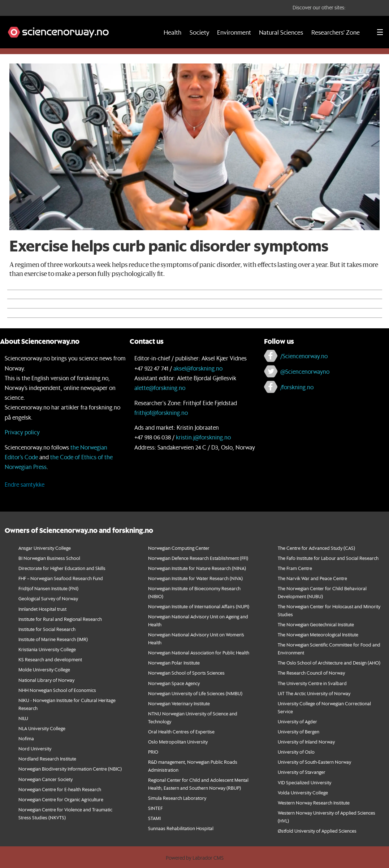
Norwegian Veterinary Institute (179, 703)
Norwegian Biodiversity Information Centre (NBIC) (70, 769)
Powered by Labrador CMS (195, 858)
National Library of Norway (46, 680)
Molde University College (44, 669)
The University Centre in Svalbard (312, 683)
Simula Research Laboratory (177, 798)
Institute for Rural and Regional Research (60, 619)
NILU (23, 718)
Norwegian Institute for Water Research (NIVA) (195, 578)
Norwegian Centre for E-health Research (60, 789)
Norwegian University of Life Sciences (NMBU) (195, 693)
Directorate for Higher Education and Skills (62, 568)
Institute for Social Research (47, 629)
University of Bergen (299, 731)
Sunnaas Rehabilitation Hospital (181, 828)
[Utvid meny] (380, 32)
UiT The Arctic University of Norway (314, 693)
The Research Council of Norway (311, 673)
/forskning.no (297, 387)
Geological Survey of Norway (48, 598)
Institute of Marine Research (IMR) (53, 639)
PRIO (153, 752)
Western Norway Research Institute (314, 803)
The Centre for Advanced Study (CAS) (316, 548)
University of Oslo (296, 752)
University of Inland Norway (306, 742)
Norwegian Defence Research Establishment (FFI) (198, 558)
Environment (234, 32)
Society (199, 32)
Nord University (35, 748)
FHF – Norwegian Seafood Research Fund (61, 578)
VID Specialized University (304, 782)
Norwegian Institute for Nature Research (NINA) (197, 568)
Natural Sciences (281, 32)
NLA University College (42, 728)
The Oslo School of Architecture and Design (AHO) (329, 663)
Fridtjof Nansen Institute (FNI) (48, 588)
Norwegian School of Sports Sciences (186, 673)
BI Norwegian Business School (49, 558)
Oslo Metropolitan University (178, 742)
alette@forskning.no (160, 388)
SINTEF (155, 808)
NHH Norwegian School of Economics (57, 690)
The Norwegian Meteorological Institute (318, 634)
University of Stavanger (302, 772)
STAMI (154, 818)
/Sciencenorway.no (304, 356)
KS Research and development (50, 659)
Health (172, 32)
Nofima (26, 738)
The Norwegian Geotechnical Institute (316, 624)
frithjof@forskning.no (161, 413)
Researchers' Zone (336, 32)
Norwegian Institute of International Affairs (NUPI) (199, 606)
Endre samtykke (25, 484)
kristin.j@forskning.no (203, 437)
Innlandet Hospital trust (42, 609)
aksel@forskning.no (198, 368)
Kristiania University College (47, 649)
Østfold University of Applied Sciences (317, 831)
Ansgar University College (45, 548)
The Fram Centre (295, 568)
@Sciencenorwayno (305, 371)
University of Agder (297, 721)
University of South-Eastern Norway (314, 762)
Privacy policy (22, 432)
